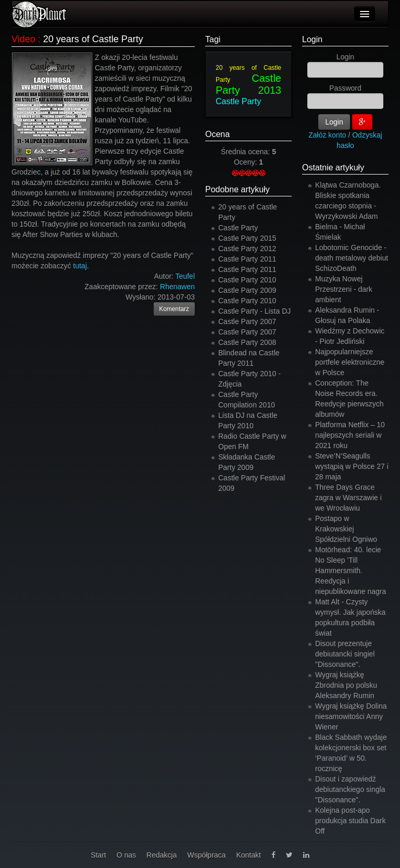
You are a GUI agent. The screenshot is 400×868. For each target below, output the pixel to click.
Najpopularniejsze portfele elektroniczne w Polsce (350, 362)
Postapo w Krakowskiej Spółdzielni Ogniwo (346, 529)
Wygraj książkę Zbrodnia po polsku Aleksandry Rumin (346, 685)
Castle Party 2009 (247, 290)
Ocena (217, 134)
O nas (126, 855)
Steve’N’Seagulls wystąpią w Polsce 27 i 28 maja (352, 466)
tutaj (80, 266)
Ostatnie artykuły (333, 168)
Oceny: (246, 162)
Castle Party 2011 (247, 259)
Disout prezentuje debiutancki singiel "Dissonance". (345, 654)
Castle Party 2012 (247, 249)
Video (23, 39)
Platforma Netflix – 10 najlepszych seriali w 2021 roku (350, 435)
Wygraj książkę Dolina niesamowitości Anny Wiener (351, 716)
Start (98, 855)
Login (312, 39)
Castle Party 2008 (247, 342)
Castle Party (238, 101)
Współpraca (206, 855)
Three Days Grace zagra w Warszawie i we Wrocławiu (348, 498)
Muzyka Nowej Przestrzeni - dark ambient (344, 289)
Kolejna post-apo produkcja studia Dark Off (350, 821)
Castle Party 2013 (248, 84)
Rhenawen (177, 287)
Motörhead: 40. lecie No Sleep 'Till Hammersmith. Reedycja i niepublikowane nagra (351, 571)
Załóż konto (327, 135)
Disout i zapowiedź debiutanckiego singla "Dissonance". (350, 789)
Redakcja (161, 855)
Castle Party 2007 (247, 321)
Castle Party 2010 (247, 280)
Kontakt (248, 855)
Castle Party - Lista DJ (254, 311)
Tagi (213, 39)
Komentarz (174, 309)
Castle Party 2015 (247, 238)
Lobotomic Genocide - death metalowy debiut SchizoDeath (352, 258)
